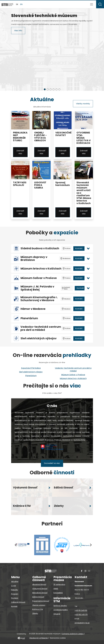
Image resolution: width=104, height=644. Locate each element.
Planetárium (29, 318)
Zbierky (35, 613)
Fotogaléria (58, 593)
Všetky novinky (83, 104)
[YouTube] (89, 571)
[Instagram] (85, 571)
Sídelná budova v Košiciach (40, 248)
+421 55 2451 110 (81, 610)
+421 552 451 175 (81, 615)
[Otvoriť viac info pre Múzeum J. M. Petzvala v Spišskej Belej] (88, 288)
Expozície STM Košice (31, 368)
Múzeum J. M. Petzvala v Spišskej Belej (37, 288)
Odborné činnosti (18, 602)
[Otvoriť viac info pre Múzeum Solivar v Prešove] (88, 278)
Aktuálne (15, 582)
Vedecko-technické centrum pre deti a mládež (41, 328)
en (21, 4)
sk (17, 4)
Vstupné (57, 614)
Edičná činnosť (38, 597)
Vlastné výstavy (39, 605)
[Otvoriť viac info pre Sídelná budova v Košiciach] (88, 248)
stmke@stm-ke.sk (82, 623)
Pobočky (15, 590)
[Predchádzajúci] (16, 545)
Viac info (18, 79)
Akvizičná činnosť (39, 584)
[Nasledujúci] (91, 545)
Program (15, 594)
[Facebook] (82, 571)
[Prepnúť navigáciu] (92, 4)
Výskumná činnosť (40, 589)
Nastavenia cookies (58, 638)
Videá (56, 589)
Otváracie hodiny (61, 610)
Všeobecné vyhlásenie (38, 638)
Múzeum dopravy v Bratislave (34, 259)
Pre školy (15, 598)
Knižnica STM (38, 609)
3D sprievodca (59, 584)
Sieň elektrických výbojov (39, 338)
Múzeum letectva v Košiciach (41, 269)
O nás (14, 586)
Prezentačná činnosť (41, 601)
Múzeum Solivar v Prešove (39, 278)
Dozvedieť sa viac (52, 463)
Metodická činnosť (40, 593)
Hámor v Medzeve (33, 309)
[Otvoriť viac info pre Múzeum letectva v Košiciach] (88, 269)
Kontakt (79, 248)
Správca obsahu (60, 606)
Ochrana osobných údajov (73, 634)
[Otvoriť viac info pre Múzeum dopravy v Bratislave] (88, 259)
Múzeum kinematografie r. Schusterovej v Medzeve (39, 299)
